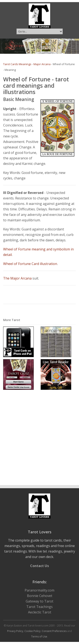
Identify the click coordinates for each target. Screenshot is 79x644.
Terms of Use (39, 637)
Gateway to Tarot (39, 601)
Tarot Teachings (39, 607)
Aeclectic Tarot (40, 612)
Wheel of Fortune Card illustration (30, 264)
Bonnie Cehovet (40, 596)
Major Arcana (42, 64)
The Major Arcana (17, 278)
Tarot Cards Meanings (17, 64)
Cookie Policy (32, 631)
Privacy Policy (15, 631)
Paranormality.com (39, 590)
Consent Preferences (54, 631)
